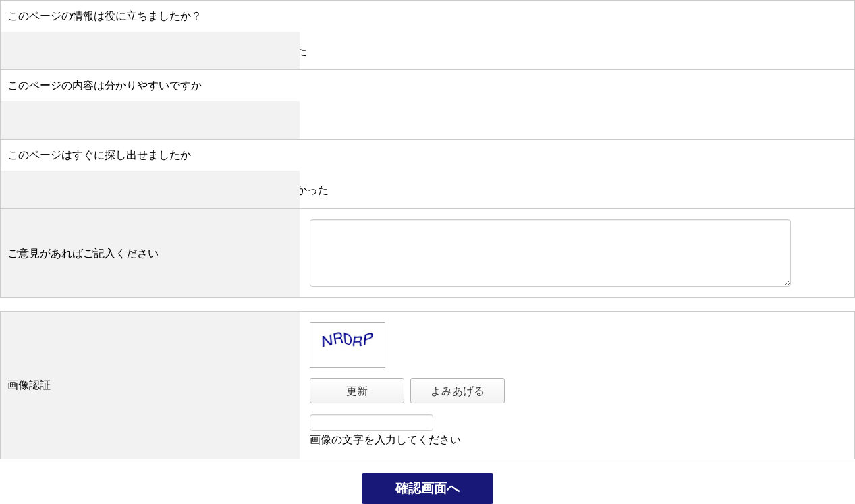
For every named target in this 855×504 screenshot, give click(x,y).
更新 (357, 391)
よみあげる (458, 391)
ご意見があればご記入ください (83, 253)
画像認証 (29, 385)
